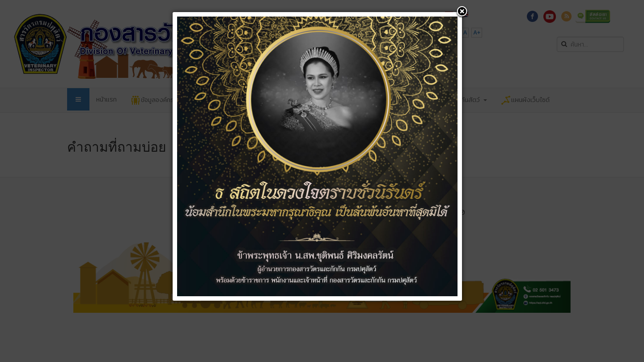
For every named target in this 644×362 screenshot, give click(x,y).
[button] (462, 12)
